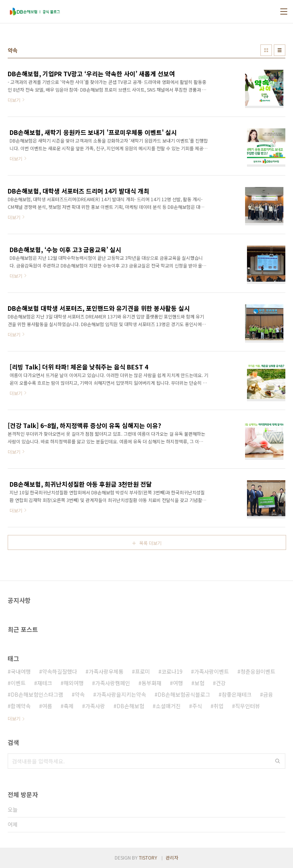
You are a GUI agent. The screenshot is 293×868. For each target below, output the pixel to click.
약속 (80, 694)
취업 (219, 706)
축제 (69, 706)
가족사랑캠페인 (113, 683)
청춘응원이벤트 (258, 671)
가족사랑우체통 (106, 671)
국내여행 (21, 671)
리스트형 (280, 50)
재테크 (45, 683)
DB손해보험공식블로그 (184, 694)
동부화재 (151, 683)
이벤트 (18, 683)
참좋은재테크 (237, 694)
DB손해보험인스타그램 (37, 694)
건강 (221, 683)
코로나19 (172, 671)
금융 (268, 694)
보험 (199, 683)
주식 (197, 706)
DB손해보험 (130, 706)
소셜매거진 (168, 706)
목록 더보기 (150, 543)
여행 (178, 683)
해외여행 (74, 683)
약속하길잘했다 (60, 671)
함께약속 (21, 706)
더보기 (14, 718)
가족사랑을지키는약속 (121, 694)
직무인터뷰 (248, 706)
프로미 (142, 671)
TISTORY (148, 857)
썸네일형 (266, 50)
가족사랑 (95, 706)
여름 (47, 706)
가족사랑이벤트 (212, 671)
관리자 (172, 857)
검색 (278, 761)
